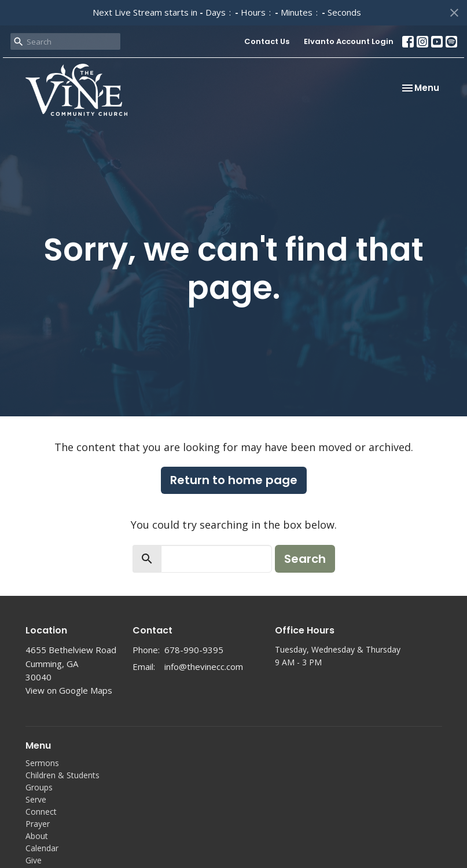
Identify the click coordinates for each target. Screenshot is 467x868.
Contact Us (267, 41)
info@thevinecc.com (204, 666)
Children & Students (62, 775)
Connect (41, 812)
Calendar (42, 848)
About (37, 836)
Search (305, 559)
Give (34, 860)
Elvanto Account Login (349, 41)
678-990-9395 (194, 650)
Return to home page (234, 480)
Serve (36, 799)
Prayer (38, 824)
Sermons (42, 763)
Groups (39, 787)
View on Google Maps (69, 690)
